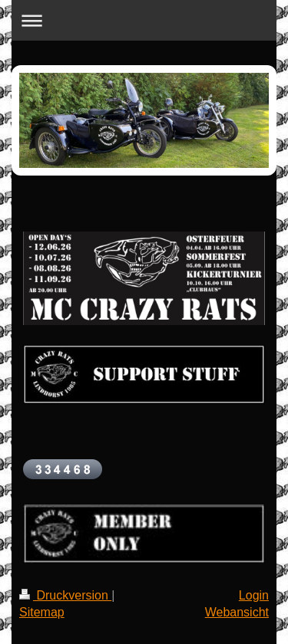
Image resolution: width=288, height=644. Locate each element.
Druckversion (65, 595)
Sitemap (42, 612)
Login (254, 595)
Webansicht (237, 612)
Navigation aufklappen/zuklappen (144, 20)
